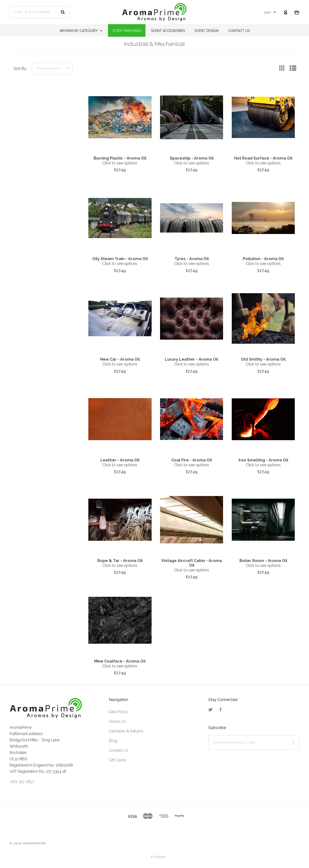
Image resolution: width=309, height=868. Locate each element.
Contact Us (119, 750)
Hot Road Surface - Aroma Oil (263, 158)
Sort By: (20, 69)
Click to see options (120, 163)
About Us (117, 721)
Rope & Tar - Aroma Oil (120, 561)
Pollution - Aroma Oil (263, 259)
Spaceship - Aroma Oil (192, 158)
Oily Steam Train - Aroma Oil (120, 259)
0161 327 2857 (22, 782)
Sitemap (158, 857)
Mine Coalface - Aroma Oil (120, 661)
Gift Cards (117, 760)
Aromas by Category (81, 31)
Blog (113, 741)
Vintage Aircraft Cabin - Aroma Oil (192, 563)
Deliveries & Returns (126, 731)
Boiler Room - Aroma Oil (263, 561)
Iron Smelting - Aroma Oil (263, 460)
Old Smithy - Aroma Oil (263, 359)
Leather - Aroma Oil (120, 460)
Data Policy (119, 712)
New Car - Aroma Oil (120, 359)
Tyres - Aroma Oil (192, 259)
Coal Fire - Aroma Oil (192, 460)
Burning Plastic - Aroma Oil (120, 158)
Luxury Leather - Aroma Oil (192, 359)
